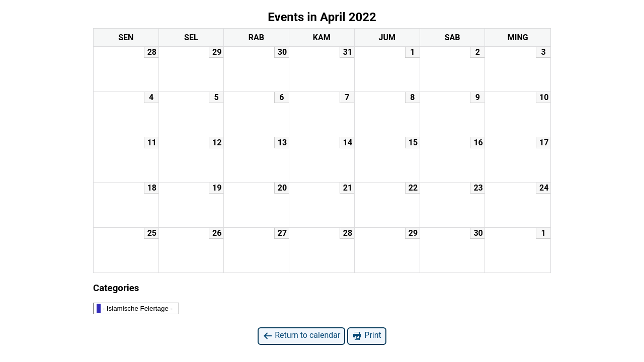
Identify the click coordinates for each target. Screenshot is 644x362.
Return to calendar (301, 336)
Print (367, 336)
